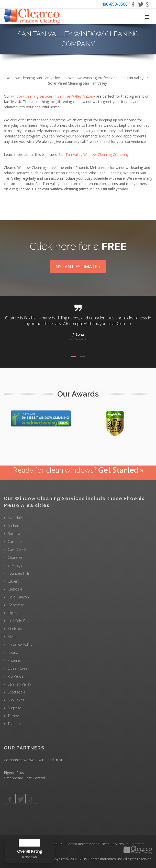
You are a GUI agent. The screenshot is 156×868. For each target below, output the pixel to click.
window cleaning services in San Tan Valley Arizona (53, 96)
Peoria (13, 652)
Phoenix (14, 660)
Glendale (15, 589)
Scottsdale (16, 692)
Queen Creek (18, 668)
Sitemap (138, 844)
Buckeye (14, 534)
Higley (12, 613)
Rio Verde (16, 676)
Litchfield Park (19, 621)
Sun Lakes (16, 700)
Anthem (14, 526)
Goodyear (16, 605)
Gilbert (13, 581)
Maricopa (15, 629)
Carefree (15, 542)
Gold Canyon (18, 597)
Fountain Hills (19, 573)
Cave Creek (17, 549)
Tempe (13, 716)
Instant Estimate (78, 267)
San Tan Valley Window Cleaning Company (93, 154)
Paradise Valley (20, 645)
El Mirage (15, 565)
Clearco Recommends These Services (95, 844)
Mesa (12, 637)
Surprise (14, 708)
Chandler (15, 557)
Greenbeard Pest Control (24, 778)
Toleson (14, 724)
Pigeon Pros (14, 773)
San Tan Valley (19, 684)
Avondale (15, 518)
